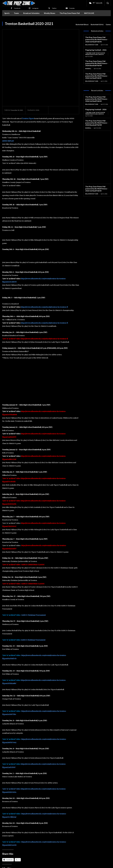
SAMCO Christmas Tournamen (33, 597)
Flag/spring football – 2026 (96, 50)
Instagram (35, 8)
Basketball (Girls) (97, 25)
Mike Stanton (66, 851)
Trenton (21, 843)
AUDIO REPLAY (8, 98)
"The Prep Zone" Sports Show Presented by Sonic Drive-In (95, 53)
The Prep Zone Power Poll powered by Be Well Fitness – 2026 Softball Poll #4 (97, 39)
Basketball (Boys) (82, 25)
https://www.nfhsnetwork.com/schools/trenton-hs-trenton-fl (44, 264)
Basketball (13, 843)
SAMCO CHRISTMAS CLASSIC (33, 521)
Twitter (54, 8)
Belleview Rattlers (92, 44)
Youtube (72, 8)
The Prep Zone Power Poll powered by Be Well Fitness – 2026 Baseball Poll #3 (97, 63)
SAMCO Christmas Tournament (33, 572)
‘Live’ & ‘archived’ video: (11, 746)
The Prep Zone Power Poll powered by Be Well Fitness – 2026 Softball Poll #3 (97, 75)
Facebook (17, 8)
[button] (108, 3)
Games (108, 25)
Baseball (88, 68)
